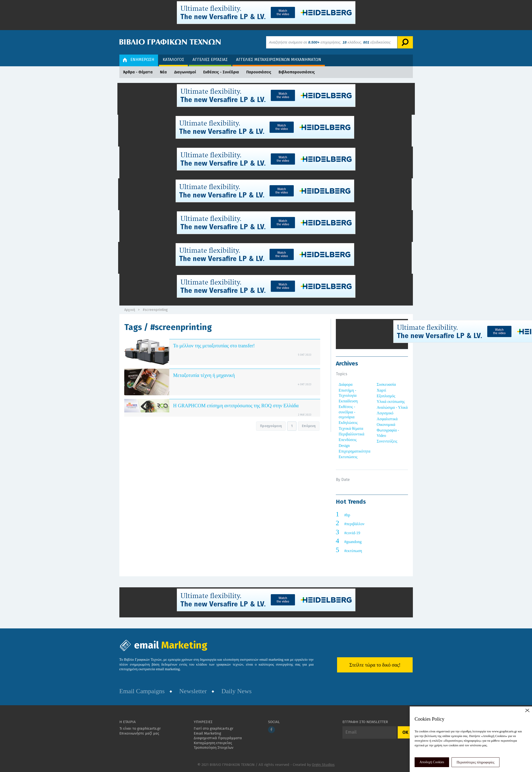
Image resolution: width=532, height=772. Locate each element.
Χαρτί (381, 390)
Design (344, 446)
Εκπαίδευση (348, 401)
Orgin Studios (323, 765)
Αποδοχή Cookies (432, 762)
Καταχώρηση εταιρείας (213, 743)
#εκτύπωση (353, 551)
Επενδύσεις (348, 440)
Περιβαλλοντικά (352, 434)
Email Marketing (207, 733)
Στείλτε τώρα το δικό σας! (375, 665)
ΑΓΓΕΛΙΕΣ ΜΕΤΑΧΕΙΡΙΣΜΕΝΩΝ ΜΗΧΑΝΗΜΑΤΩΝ (279, 60)
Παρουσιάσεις (259, 72)
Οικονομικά (386, 425)
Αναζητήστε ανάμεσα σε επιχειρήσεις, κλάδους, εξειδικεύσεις (330, 42)
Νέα (163, 72)
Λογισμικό (385, 413)
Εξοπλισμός (386, 396)
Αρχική (130, 310)
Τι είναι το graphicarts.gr (140, 728)
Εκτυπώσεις (348, 457)
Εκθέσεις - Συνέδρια (221, 72)
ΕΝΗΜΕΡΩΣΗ (139, 60)
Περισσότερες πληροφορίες (476, 762)
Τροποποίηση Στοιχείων (214, 748)
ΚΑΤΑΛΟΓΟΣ (173, 60)
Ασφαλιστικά (387, 419)
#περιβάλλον (354, 524)
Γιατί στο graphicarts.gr (214, 728)
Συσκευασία (386, 384)
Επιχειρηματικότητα (355, 451)
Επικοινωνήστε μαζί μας (139, 733)
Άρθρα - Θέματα (138, 72)
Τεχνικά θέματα (351, 428)
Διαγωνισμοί (185, 72)
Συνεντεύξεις (387, 441)
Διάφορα (346, 384)
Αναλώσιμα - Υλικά (392, 407)
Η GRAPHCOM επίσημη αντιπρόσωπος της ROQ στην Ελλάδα (236, 406)
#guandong (353, 542)
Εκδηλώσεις (348, 423)
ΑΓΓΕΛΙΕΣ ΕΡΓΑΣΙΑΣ (210, 60)
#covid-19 (352, 533)
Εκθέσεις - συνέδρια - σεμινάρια (347, 412)
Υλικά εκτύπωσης (391, 402)
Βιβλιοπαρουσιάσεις (297, 72)
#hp (347, 515)
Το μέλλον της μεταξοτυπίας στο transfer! (214, 346)
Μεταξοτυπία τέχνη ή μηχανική (204, 375)
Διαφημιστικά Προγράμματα (218, 738)
